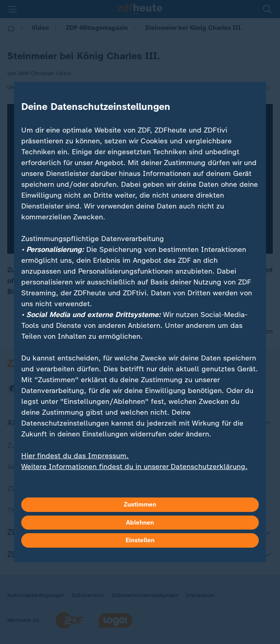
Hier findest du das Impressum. (75, 456)
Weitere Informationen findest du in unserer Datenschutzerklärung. (134, 466)
